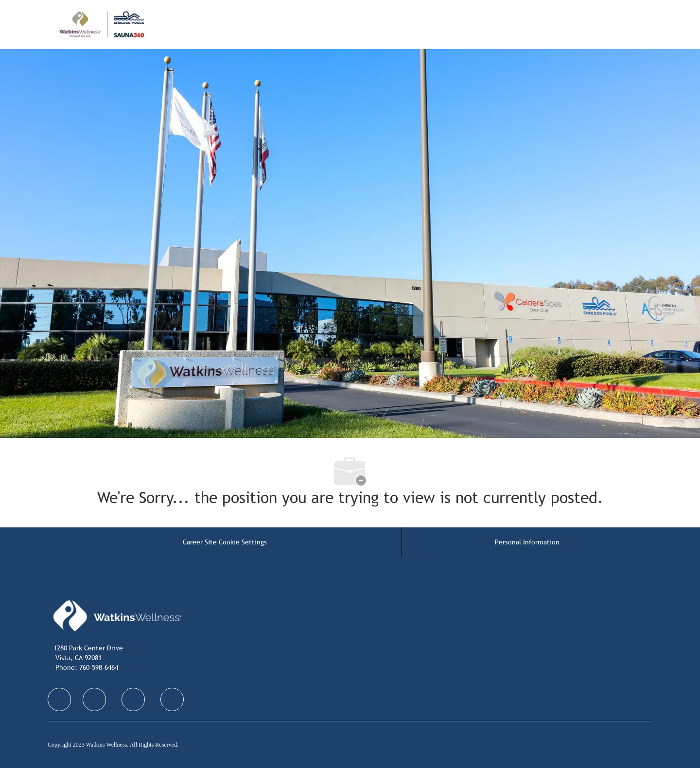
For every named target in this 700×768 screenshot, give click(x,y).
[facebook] (59, 699)
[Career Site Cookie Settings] (225, 542)
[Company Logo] (126, 24)
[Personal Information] (527, 542)
